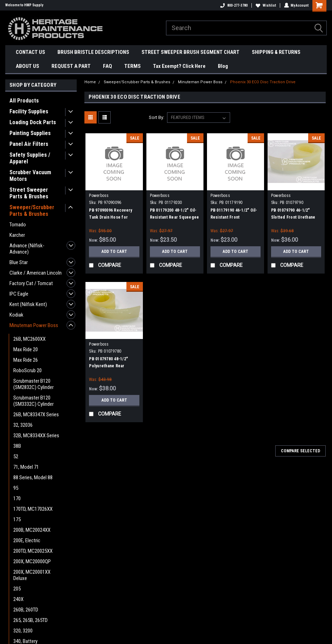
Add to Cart (114, 251)
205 (17, 589)
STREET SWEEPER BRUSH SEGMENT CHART (191, 52)
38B (17, 446)
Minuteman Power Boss (34, 325)
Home (90, 82)
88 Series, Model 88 (33, 477)
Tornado (18, 225)
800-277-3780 (234, 5)
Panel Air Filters (29, 144)
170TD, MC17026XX (33, 509)
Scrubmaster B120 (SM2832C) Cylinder (33, 384)
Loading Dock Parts (33, 122)
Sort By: (157, 117)
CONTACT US (30, 52)
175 (17, 519)
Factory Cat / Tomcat (31, 283)
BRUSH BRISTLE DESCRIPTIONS (93, 52)
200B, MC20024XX (32, 530)
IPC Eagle (19, 294)
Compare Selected (300, 451)
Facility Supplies (29, 111)
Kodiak (16, 315)
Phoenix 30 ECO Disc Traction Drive (263, 82)
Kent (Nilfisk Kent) (28, 304)
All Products (24, 101)
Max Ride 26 (26, 360)
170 (17, 498)
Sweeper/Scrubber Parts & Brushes (32, 211)
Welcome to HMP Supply (24, 5)
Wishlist (265, 5)
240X (18, 599)
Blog (223, 66)
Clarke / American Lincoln (36, 273)
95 (16, 488)
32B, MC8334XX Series (36, 436)
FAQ (108, 66)
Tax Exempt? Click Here (179, 66)
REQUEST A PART (71, 66)
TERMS (133, 66)
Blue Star (19, 262)
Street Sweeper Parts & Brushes (29, 193)
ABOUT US (27, 66)
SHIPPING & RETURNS (276, 52)
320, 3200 (23, 631)
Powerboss (99, 196)
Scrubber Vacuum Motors (30, 176)
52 (16, 457)
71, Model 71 (26, 467)
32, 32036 (23, 425)
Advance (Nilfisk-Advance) (27, 249)
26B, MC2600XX (29, 339)
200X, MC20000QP (32, 561)
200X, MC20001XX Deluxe (32, 575)
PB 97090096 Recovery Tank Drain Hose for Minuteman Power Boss (111, 217)
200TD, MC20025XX (33, 551)
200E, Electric (27, 540)
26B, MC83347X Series (36, 415)
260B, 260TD (26, 610)
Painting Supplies (30, 133)
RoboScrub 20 (27, 370)
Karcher (17, 235)
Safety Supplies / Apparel (30, 158)
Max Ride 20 (26, 349)
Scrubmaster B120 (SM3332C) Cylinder (33, 401)
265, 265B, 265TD (30, 620)
